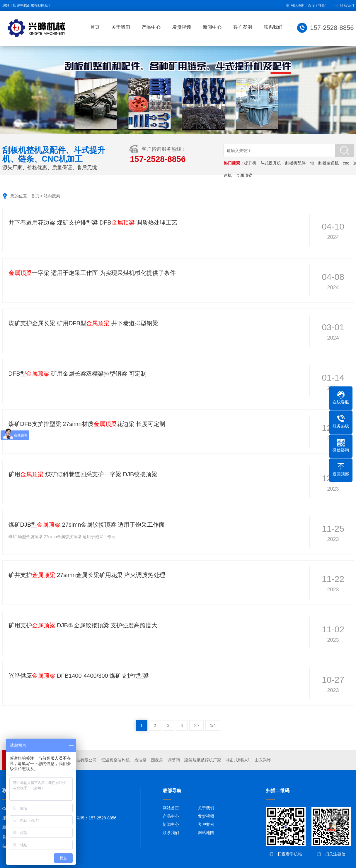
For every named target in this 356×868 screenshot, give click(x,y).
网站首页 (171, 808)
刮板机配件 (295, 163)
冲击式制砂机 (238, 760)
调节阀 (174, 760)
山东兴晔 (263, 760)
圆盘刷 (157, 760)
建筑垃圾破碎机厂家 (203, 760)
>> (196, 725)
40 (312, 163)
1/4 (213, 725)
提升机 (250, 163)
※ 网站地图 (295, 6)
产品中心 (151, 27)
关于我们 (121, 27)
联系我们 (347, 6)
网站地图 (206, 833)
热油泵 (140, 760)
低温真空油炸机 (115, 760)
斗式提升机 (271, 163)
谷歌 (321, 6)
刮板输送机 (328, 163)
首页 (95, 27)
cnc (346, 163)
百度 (311, 6)
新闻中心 (212, 27)
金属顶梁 (244, 175)
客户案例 (243, 27)
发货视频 (182, 27)
